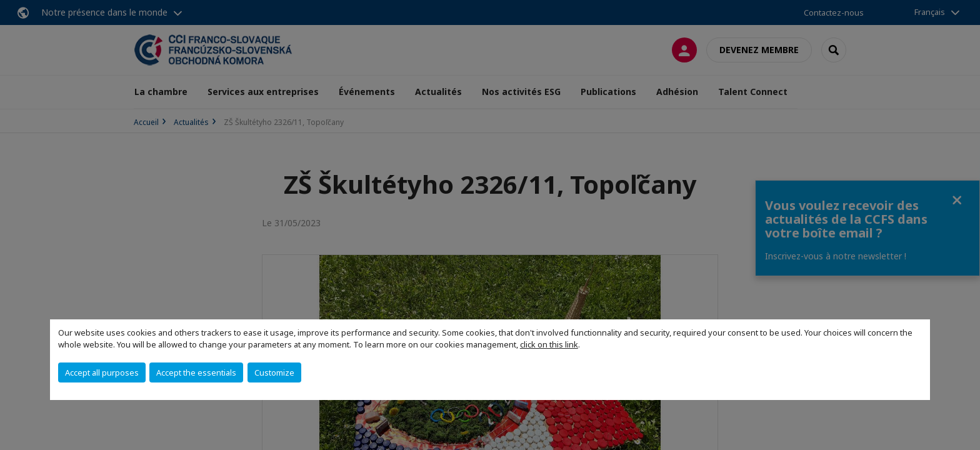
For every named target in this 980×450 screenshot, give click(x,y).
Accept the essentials (196, 372)
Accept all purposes (102, 372)
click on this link (549, 344)
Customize (274, 372)
